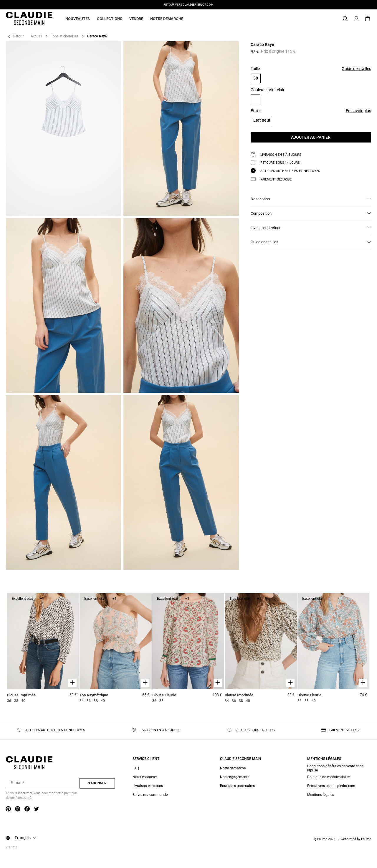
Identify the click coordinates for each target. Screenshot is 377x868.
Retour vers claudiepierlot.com (331, 786)
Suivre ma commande (150, 795)
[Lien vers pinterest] (8, 809)
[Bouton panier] (368, 19)
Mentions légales (321, 795)
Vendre (136, 19)
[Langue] (27, 838)
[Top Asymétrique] (115, 649)
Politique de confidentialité (328, 777)
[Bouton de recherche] (345, 19)
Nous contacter (145, 777)
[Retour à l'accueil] (22, 19)
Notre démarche (167, 19)
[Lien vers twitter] (37, 809)
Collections (110, 19)
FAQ (136, 768)
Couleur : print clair (268, 90)
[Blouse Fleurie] (188, 649)
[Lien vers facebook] (27, 809)
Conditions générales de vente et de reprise (335, 768)
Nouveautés (78, 19)
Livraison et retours (148, 786)
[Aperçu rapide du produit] (72, 683)
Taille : (256, 69)
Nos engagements (235, 777)
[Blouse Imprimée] (43, 649)
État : (255, 111)
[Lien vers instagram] (18, 809)
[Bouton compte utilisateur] (356, 19)
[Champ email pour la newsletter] (43, 783)
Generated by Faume (356, 839)
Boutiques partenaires (237, 786)
